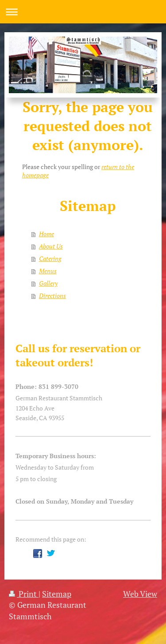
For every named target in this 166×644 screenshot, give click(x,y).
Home (46, 234)
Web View (140, 594)
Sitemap (57, 594)
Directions (52, 296)
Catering (50, 258)
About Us (51, 246)
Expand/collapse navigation (83, 12)
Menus (48, 271)
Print (24, 594)
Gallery (48, 283)
